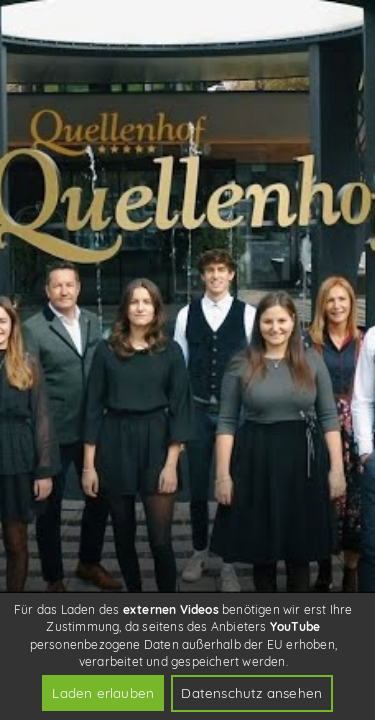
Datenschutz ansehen (251, 692)
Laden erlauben (103, 692)
